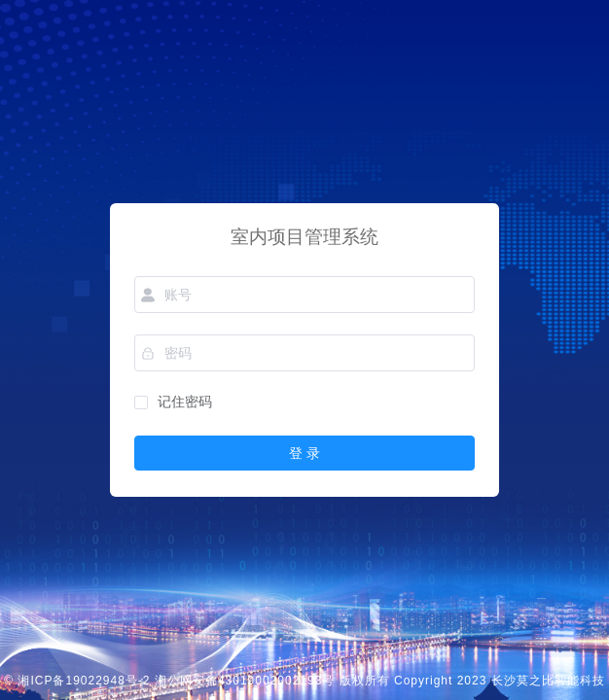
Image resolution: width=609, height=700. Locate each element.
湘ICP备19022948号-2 (84, 681)
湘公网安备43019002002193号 (245, 681)
